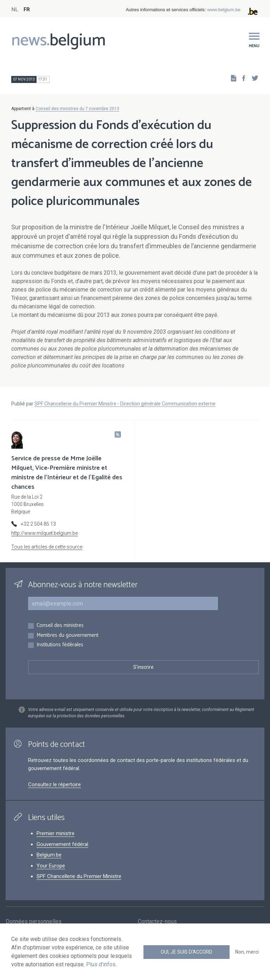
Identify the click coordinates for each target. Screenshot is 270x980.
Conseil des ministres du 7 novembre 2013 (77, 109)
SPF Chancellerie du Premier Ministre (79, 876)
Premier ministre (56, 833)
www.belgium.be (224, 10)
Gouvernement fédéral (62, 844)
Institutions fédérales (60, 645)
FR (27, 10)
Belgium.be (49, 855)
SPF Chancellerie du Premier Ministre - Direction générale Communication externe (125, 404)
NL (15, 10)
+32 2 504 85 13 (38, 524)
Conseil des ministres (60, 626)
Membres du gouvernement (67, 636)
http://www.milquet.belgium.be (44, 533)
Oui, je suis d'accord (187, 952)
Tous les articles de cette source (47, 547)
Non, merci (247, 952)
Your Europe (51, 866)
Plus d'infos (101, 964)
